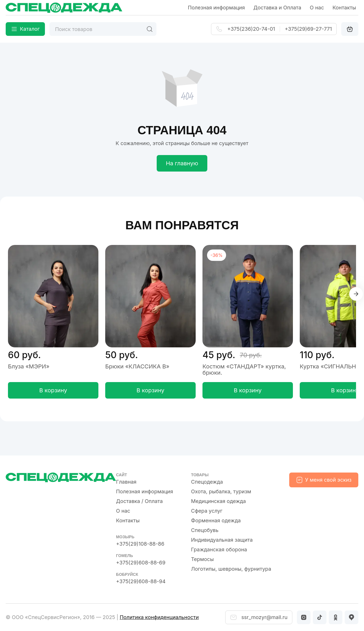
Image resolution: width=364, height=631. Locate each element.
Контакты (344, 8)
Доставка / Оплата (139, 501)
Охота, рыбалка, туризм (221, 491)
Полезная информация (216, 8)
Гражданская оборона (219, 549)
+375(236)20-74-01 (251, 29)
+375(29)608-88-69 (141, 563)
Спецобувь (205, 530)
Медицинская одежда (219, 501)
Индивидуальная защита (222, 540)
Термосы (202, 559)
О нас (317, 8)
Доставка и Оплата (277, 8)
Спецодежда (207, 482)
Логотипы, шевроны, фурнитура (231, 569)
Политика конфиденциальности (159, 617)
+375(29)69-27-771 (308, 29)
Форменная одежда (216, 520)
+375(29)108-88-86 (140, 544)
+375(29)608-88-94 (141, 581)
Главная (126, 482)
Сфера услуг (207, 511)
